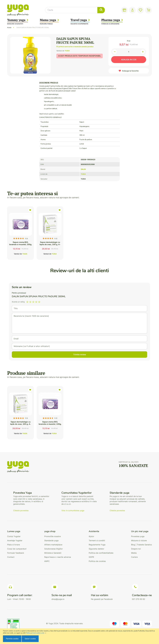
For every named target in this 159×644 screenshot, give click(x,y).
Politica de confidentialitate (101, 553)
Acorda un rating (18, 302)
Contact (11, 557)
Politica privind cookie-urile (35, 633)
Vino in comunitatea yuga (73, 510)
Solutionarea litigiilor (54, 549)
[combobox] (75, 10)
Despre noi (136, 549)
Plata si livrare (14, 545)
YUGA (67, 51)
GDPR (91, 557)
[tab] (17, 531)
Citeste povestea (21, 510)
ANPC (47, 561)
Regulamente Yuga (97, 545)
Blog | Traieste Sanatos (141, 545)
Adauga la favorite (130, 71)
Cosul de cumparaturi (17, 549)
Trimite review (80, 354)
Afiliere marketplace (53, 545)
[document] (80, 636)
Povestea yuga (138, 536)
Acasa (9, 27)
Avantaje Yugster (15, 540)
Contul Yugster (14, 536)
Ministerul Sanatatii (53, 553)
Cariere (134, 557)
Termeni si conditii (97, 540)
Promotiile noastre (53, 536)
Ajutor (91, 536)
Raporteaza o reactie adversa (58, 557)
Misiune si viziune (139, 540)
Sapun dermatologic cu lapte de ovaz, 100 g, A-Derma (50, 244)
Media (134, 553)
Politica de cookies (97, 561)
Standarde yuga (51, 540)
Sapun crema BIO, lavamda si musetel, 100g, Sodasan (21, 244)
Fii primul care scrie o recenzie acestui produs (75, 46)
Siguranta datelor (96, 549)
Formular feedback (16, 553)
